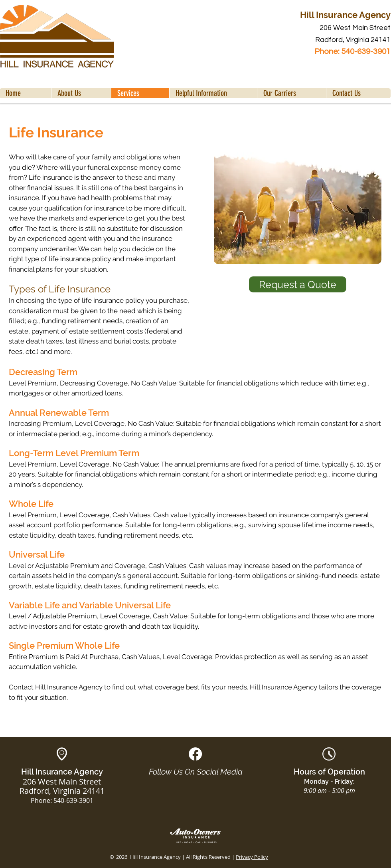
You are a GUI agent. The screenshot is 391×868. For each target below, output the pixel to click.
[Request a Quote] (298, 284)
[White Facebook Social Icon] (195, 754)
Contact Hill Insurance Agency (56, 687)
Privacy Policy (252, 857)
